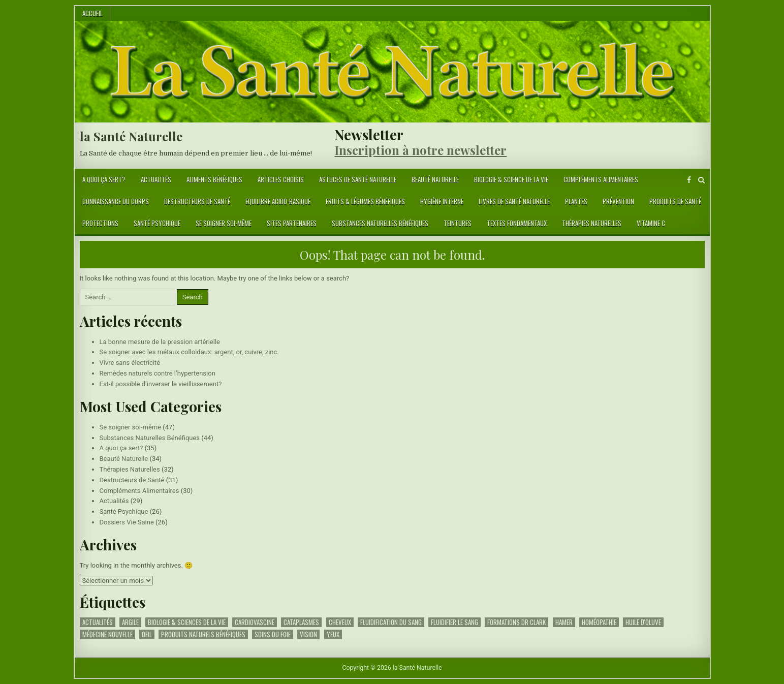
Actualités (156, 179)
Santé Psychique (157, 223)
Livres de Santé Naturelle (514, 201)
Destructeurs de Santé (197, 201)
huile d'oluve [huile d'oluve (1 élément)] (643, 622)
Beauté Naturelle (435, 179)
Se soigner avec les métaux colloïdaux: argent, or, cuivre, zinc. (189, 352)
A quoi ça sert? (104, 179)
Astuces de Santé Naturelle (358, 179)
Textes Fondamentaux (517, 223)
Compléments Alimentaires (601, 179)
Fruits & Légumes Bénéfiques (365, 201)
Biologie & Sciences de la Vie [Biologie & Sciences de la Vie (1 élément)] (187, 622)
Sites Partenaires (292, 223)
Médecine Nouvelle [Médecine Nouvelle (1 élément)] (107, 634)
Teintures (458, 223)
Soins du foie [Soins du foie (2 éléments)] (273, 634)
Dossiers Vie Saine (127, 522)
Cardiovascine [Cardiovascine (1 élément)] (255, 622)
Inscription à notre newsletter (420, 150)
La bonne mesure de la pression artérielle (160, 342)
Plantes (576, 201)
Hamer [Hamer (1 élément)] (564, 622)
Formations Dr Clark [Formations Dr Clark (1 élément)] (516, 622)
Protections (100, 223)
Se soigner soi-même (224, 223)
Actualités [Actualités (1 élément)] (98, 622)
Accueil (92, 13)
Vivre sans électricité (130, 363)
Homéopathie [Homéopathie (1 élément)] (599, 622)
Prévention (618, 201)
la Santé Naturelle (131, 136)
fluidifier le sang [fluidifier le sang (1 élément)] (454, 622)
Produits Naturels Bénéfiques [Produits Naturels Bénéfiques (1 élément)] (203, 634)
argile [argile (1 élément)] (130, 622)
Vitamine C (651, 223)
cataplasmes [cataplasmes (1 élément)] (301, 622)
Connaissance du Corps (116, 201)
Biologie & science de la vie (511, 179)
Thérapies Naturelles (592, 223)
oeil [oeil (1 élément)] (147, 634)
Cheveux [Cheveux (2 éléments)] (340, 622)
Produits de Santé (675, 201)
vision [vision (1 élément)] (308, 634)
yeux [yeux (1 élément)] (333, 634)
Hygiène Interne (442, 201)
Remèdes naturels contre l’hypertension (158, 373)
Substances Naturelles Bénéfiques (380, 223)
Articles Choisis (281, 179)
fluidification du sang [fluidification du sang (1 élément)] (391, 622)
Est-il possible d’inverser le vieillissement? (161, 384)
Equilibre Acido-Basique (278, 201)
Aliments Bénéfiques (214, 179)
